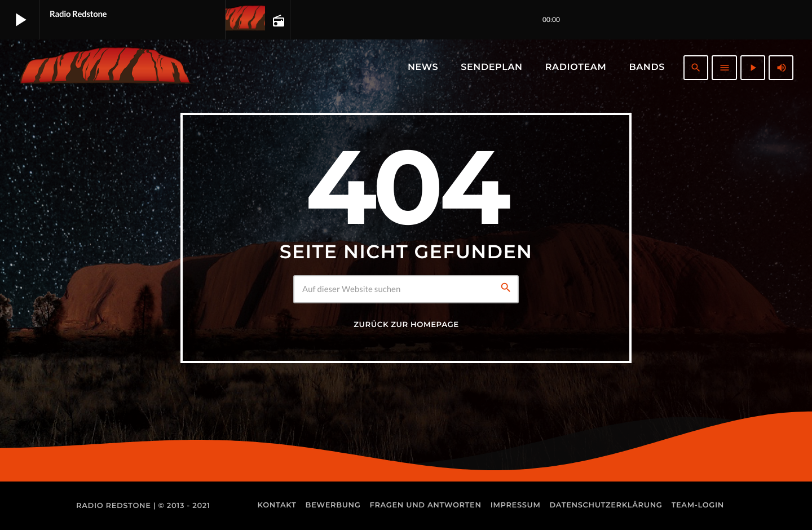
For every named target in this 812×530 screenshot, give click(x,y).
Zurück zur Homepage (406, 325)
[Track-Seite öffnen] (277, 20)
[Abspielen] (753, 68)
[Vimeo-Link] (105, 68)
